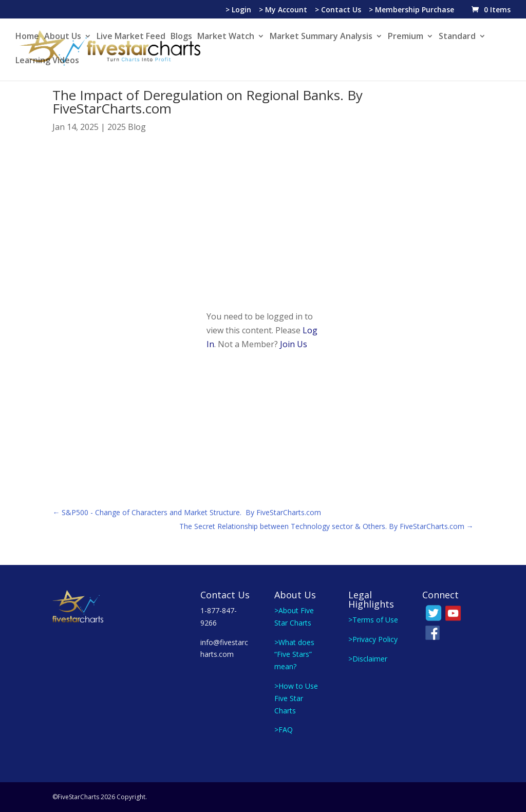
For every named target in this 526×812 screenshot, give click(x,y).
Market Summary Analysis (321, 37)
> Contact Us (338, 10)
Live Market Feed (131, 37)
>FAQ (284, 730)
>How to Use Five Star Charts (296, 698)
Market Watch (226, 37)
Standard (457, 37)
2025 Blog (127, 127)
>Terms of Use (373, 620)
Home (27, 37)
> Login (238, 10)
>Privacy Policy (373, 639)
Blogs (181, 37)
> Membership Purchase (411, 10)
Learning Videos (47, 61)
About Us (63, 37)
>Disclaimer (368, 659)
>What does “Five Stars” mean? (294, 655)
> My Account (283, 10)
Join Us (294, 344)
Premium (406, 37)
